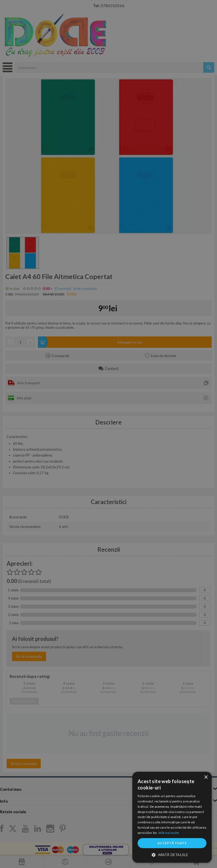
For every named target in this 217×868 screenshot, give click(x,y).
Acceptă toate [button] (172, 843)
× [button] (206, 777)
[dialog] (172, 817)
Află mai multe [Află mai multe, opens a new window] (169, 833)
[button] (172, 855)
